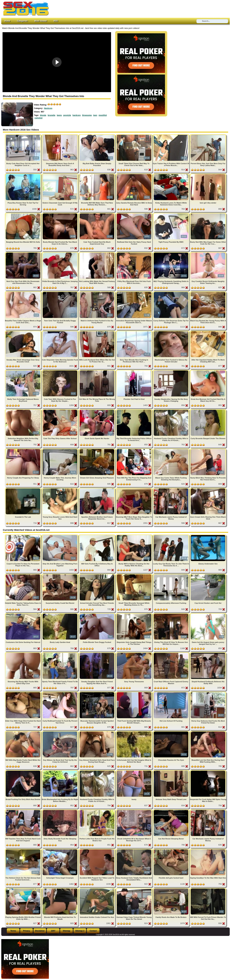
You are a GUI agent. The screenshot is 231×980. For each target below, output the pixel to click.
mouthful (103, 115)
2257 (53, 931)
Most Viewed (41, 21)
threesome (87, 115)
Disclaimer (40, 931)
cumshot (39, 118)
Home (7, 21)
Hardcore (48, 108)
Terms (13, 931)
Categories (22, 21)
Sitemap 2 (80, 931)
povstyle (67, 115)
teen (95, 115)
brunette (52, 115)
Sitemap (67, 931)
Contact (93, 931)
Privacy (27, 931)
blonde (43, 115)
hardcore (77, 115)
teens (59, 115)
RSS (56, 21)
